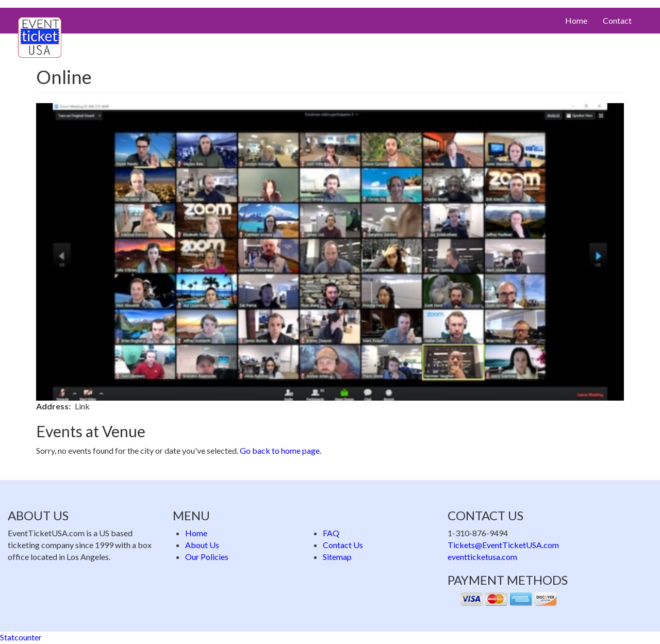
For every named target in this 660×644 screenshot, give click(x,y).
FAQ (331, 533)
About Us (202, 545)
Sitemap (337, 557)
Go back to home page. (280, 450)
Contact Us (343, 545)
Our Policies (207, 557)
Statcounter (21, 637)
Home (576, 20)
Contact (617, 20)
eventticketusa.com (482, 557)
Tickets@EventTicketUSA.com (503, 545)
